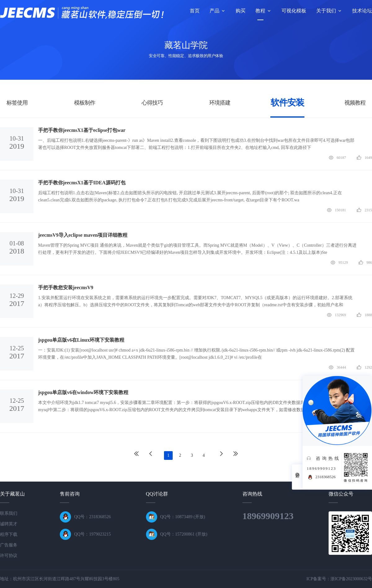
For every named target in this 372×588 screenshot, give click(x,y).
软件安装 (288, 103)
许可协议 (9, 556)
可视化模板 (294, 11)
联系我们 (9, 513)
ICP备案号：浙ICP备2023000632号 (339, 579)
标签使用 (17, 103)
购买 (241, 11)
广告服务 (9, 545)
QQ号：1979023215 (92, 534)
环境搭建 (220, 103)
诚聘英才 (9, 524)
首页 (195, 11)
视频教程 (355, 103)
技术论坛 (362, 11)
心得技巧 (152, 103)
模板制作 (85, 103)
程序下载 (9, 534)
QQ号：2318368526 (92, 517)
